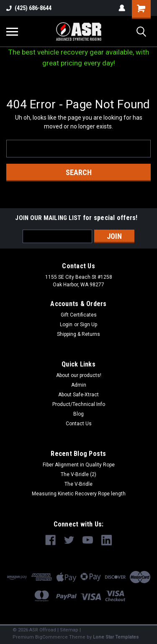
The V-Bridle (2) (78, 474)
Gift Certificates (79, 315)
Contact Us (79, 424)
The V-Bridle (78, 484)
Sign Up (89, 325)
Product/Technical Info (79, 404)
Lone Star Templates (116, 637)
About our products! (79, 375)
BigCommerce (51, 637)
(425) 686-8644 (29, 8)
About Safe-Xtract (78, 395)
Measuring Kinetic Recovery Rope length (79, 494)
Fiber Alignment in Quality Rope (79, 465)
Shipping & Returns (78, 334)
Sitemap (69, 630)
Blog (78, 414)
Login (66, 325)
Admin (79, 385)
